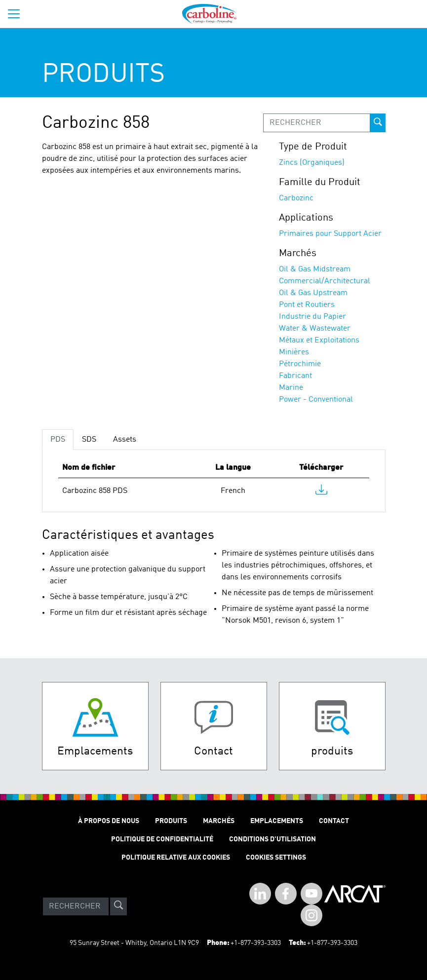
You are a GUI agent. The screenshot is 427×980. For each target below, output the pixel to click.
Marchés (219, 821)
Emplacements (277, 821)
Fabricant (295, 376)
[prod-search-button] (378, 123)
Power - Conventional (316, 400)
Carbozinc (296, 198)
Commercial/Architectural (325, 281)
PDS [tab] (58, 440)
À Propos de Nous (109, 821)
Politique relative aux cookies (176, 858)
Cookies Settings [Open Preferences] (276, 858)
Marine (291, 388)
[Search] (76, 906)
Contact (334, 821)
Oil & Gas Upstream (313, 293)
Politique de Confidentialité (162, 839)
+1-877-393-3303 (256, 943)
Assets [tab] (125, 440)
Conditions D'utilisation (272, 839)
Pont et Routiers (307, 305)
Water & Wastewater (315, 329)
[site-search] (118, 906)
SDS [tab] (89, 440)
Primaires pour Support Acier (330, 234)
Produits (171, 821)
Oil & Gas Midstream (315, 269)
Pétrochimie (300, 364)
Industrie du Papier (312, 317)
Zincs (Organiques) (312, 163)
